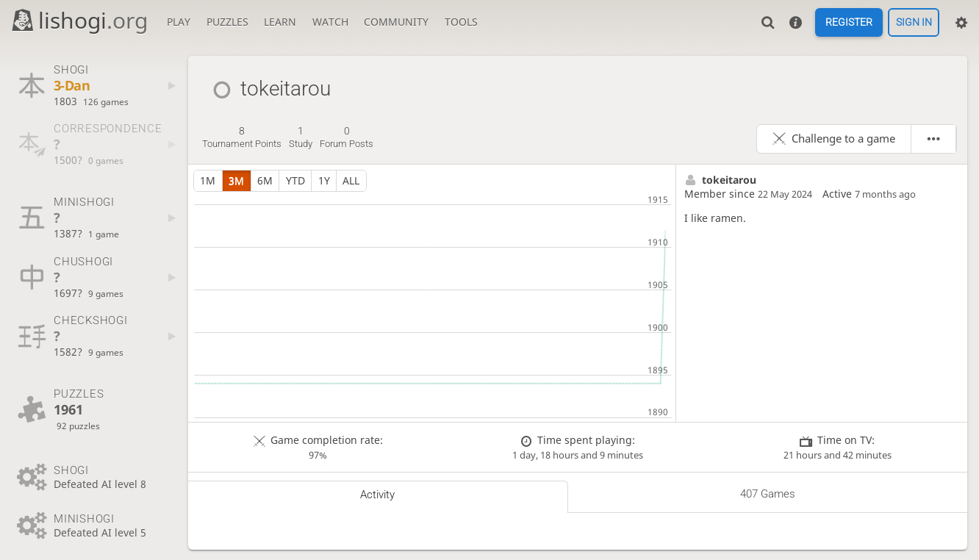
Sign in (914, 23)
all (351, 180)
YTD (295, 180)
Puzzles (227, 22)
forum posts (347, 137)
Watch (330, 22)
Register (849, 23)
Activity (377, 495)
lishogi (79, 20)
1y (324, 180)
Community (396, 22)
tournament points (242, 137)
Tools (461, 22)
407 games (768, 494)
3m (236, 180)
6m (265, 180)
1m (208, 180)
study (301, 137)
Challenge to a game (843, 139)
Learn (280, 22)
